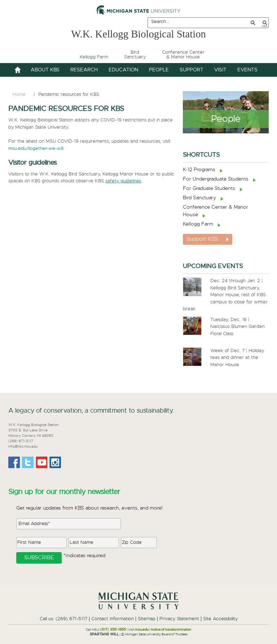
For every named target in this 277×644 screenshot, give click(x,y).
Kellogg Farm (198, 224)
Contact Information (113, 619)
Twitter (28, 462)
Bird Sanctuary (199, 198)
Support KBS (202, 239)
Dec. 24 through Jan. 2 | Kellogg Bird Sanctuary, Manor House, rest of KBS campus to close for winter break (225, 295)
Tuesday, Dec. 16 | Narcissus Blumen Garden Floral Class (238, 327)
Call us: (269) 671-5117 (63, 619)
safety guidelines (123, 181)
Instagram (55, 462)
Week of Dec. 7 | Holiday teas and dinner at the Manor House (237, 358)
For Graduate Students (209, 188)
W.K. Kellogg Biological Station (138, 34)
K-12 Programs (199, 170)
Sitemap (147, 619)
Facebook (14, 462)
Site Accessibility (220, 619)
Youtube (41, 462)
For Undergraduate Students (216, 179)
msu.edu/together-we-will (36, 149)
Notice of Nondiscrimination (171, 630)
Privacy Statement (179, 619)
